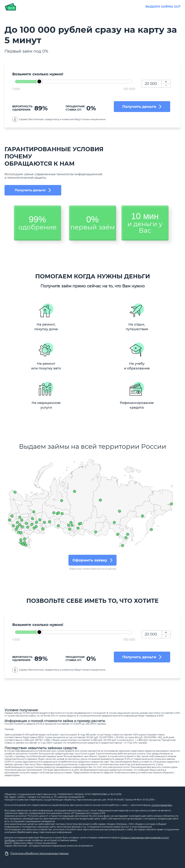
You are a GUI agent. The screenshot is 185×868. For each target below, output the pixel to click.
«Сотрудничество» (162, 805)
